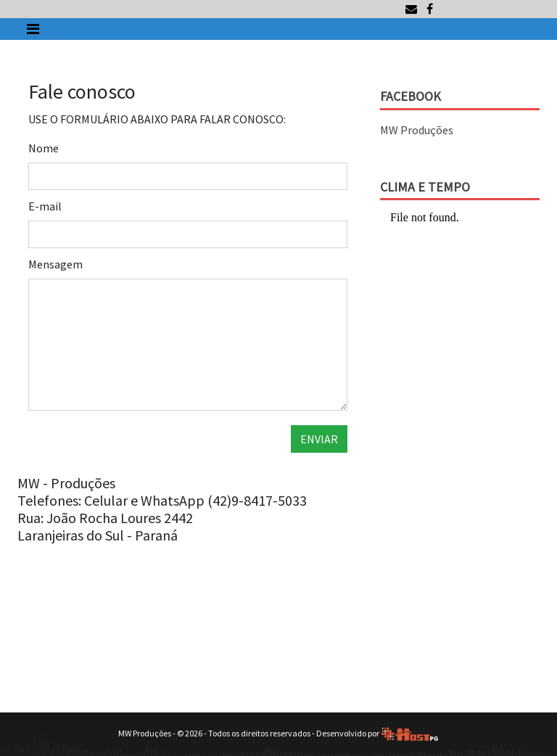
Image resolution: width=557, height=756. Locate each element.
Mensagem (55, 264)
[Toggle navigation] (33, 29)
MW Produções (417, 130)
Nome (44, 148)
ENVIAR (319, 439)
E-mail (45, 206)
